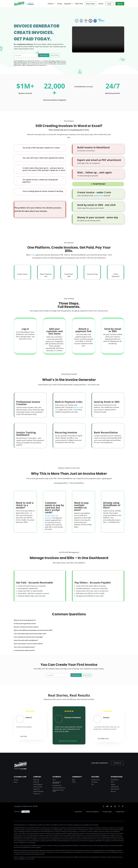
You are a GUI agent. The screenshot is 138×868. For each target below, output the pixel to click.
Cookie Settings (38, 791)
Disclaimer (78, 812)
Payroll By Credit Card (58, 791)
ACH (54, 780)
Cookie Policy (120, 812)
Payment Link (57, 785)
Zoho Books (115, 787)
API (93, 784)
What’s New (79, 4)
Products (51, 4)
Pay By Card (95, 780)
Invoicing (94, 782)
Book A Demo (91, 4)
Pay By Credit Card (59, 788)
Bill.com (113, 791)
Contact (101, 4)
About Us (36, 780)
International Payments (57, 783)
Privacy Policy (38, 787)
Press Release (38, 784)
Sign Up (120, 4)
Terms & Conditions (92, 812)
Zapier (113, 784)
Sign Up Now (44, 55)
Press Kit (36, 782)
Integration (68, 4)
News (16, 782)
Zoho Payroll (115, 789)
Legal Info (36, 789)
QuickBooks (115, 780)
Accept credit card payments (52, 517)
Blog (73, 780)
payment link (99, 196)
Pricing (60, 4)
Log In (109, 4)
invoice (33, 255)
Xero (112, 782)
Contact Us (117, 763)
